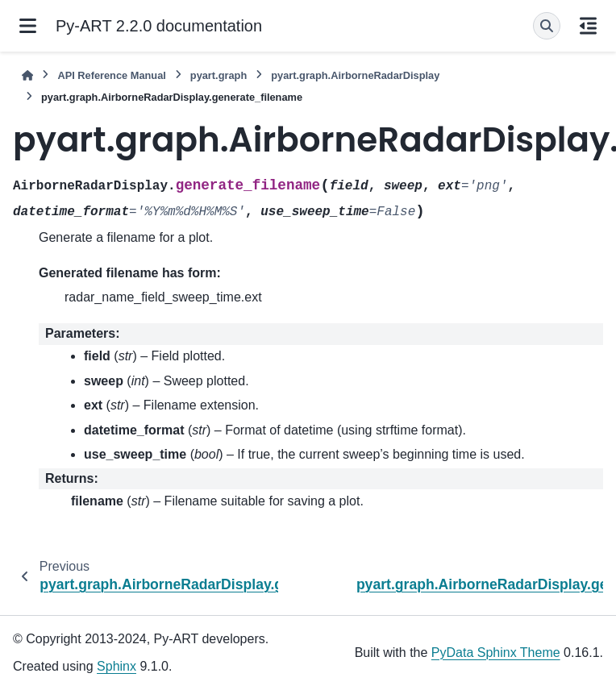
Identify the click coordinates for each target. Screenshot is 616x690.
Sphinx (117, 666)
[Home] (27, 75)
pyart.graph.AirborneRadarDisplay (355, 75)
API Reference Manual (111, 75)
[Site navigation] (28, 26)
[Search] (547, 26)
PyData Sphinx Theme (496, 653)
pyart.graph (219, 75)
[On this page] (588, 26)
